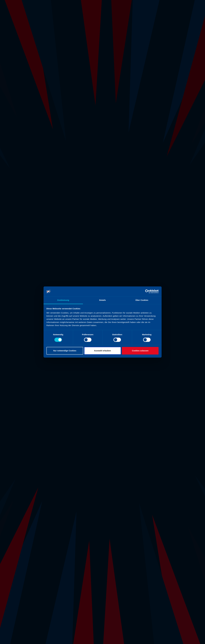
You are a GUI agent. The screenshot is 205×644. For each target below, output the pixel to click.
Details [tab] (103, 300)
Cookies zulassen (140, 351)
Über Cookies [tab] (142, 300)
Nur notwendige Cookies (65, 351)
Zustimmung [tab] (63, 300)
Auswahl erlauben (102, 351)
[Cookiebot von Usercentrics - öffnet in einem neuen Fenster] (147, 291)
